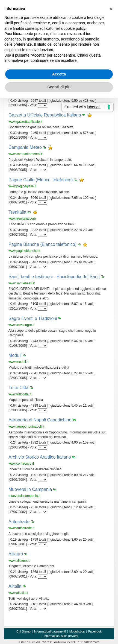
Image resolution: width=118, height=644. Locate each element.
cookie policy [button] (74, 28)
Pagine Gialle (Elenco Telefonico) (41, 180)
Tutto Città (18, 388)
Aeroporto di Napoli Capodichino (40, 420)
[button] (111, 9)
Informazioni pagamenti (50, 631)
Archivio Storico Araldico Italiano (40, 457)
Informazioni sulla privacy (61, 636)
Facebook (95, 631)
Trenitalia (17, 212)
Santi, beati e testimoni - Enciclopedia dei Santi (54, 277)
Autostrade (19, 522)
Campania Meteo (25, 147)
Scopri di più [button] (59, 87)
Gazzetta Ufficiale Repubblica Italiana (45, 115)
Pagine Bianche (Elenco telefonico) (42, 244)
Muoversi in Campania (30, 489)
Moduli (15, 355)
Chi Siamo (23, 631)
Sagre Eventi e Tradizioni (33, 318)
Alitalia (15, 586)
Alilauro (16, 554)
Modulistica (77, 631)
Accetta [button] (59, 74)
